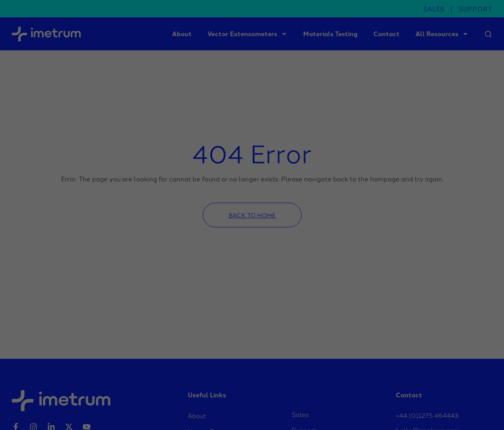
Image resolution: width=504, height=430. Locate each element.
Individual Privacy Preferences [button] (441, 403)
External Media (341, 414)
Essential (85, 414)
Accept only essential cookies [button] (441, 394)
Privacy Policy (459, 413)
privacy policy (237, 395)
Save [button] (441, 376)
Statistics (167, 414)
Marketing (250, 414)
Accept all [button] (441, 353)
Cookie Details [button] (424, 413)
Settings (59, 403)
